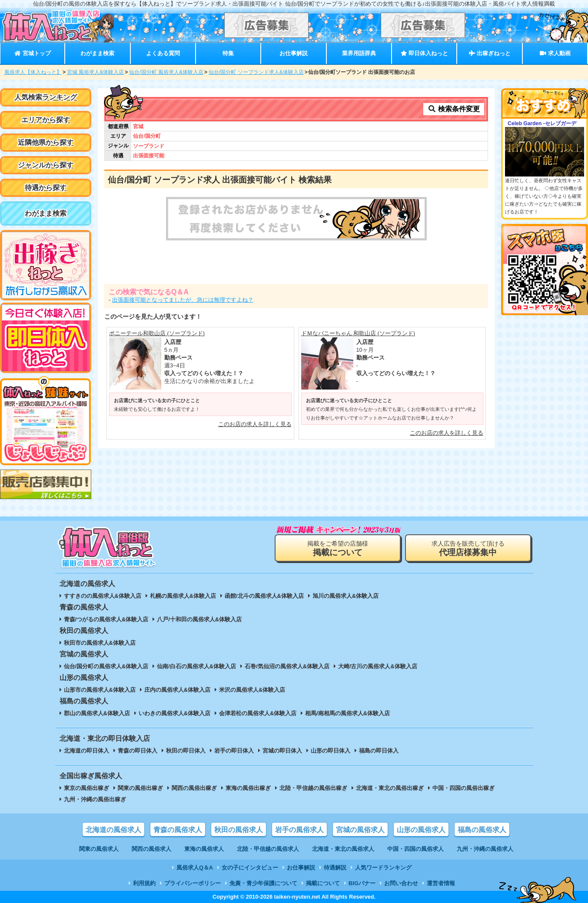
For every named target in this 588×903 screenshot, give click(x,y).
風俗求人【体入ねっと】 (33, 72)
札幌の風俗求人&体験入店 (183, 596)
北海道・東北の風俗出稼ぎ (390, 788)
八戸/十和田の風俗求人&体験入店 (199, 619)
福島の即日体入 (379, 751)
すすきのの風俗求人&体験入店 (103, 596)
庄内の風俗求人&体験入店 (177, 690)
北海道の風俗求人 (113, 830)
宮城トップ (32, 53)
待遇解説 (335, 868)
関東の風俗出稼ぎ (140, 788)
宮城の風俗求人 (360, 830)
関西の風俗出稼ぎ (194, 788)
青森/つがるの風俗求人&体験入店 (106, 619)
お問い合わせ (401, 883)
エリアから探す (46, 120)
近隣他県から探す (46, 142)
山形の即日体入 (331, 751)
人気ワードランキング (383, 868)
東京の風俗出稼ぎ (86, 788)
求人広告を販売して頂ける (468, 548)
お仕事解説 (294, 53)
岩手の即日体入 (234, 751)
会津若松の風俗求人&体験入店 (258, 713)
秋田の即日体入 (186, 751)
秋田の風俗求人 (239, 830)
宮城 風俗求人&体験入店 (95, 72)
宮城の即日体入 (282, 751)
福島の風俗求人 (482, 830)
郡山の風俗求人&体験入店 (97, 713)
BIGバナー (362, 883)
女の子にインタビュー (250, 868)
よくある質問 (163, 53)
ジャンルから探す (46, 165)
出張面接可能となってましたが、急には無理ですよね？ (183, 300)
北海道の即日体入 (86, 751)
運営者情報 (441, 883)
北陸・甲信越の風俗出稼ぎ (313, 788)
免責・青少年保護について (263, 883)
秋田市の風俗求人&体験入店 (100, 643)
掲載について (323, 883)
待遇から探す (46, 188)
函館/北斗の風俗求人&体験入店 (264, 596)
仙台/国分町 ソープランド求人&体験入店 (256, 72)
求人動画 (555, 53)
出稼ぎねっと (490, 53)
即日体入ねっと (424, 53)
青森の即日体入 (138, 751)
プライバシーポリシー (193, 883)
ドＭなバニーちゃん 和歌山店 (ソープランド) (358, 333)
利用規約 (144, 883)
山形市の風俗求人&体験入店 (100, 690)
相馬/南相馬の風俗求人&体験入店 (347, 713)
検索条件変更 (454, 109)
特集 (228, 53)
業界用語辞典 (359, 53)
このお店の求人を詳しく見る (255, 424)
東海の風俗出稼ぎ (248, 788)
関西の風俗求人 (151, 849)
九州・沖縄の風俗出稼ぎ (95, 799)
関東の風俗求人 (99, 849)
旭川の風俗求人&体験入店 (345, 596)
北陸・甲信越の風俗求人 (268, 849)
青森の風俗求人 (178, 830)
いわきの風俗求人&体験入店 (174, 713)
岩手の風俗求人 (299, 830)
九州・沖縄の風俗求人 (485, 849)
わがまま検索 (97, 53)
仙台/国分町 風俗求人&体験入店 (166, 72)
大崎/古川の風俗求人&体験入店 (378, 666)
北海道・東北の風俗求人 (343, 849)
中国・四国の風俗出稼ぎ (463, 788)
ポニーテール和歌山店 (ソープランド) (157, 333)
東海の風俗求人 (204, 849)
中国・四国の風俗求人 (415, 849)
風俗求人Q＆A (195, 868)
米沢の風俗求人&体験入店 (252, 690)
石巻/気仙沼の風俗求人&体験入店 (287, 666)
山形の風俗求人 (421, 830)
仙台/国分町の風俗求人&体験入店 (106, 666)
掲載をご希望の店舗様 (338, 548)
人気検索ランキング (46, 97)
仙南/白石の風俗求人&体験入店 (196, 666)
